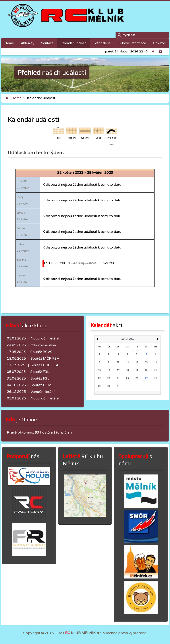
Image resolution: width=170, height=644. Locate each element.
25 (127, 378)
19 (137, 370)
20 (146, 370)
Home (16, 98)
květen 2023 (127, 339)
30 (109, 386)
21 (156, 370)
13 (146, 362)
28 (156, 378)
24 (118, 378)
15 (99, 370)
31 (118, 386)
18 (127, 370)
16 (109, 370)
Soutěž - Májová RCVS (82, 263)
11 (127, 362)
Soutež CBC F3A (45, 365)
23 (109, 378)
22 (99, 378)
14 (156, 362)
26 (137, 378)
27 (146, 378)
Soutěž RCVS (41, 352)
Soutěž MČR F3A (45, 359)
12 (137, 362)
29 (99, 386)
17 (118, 370)
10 (118, 362)
